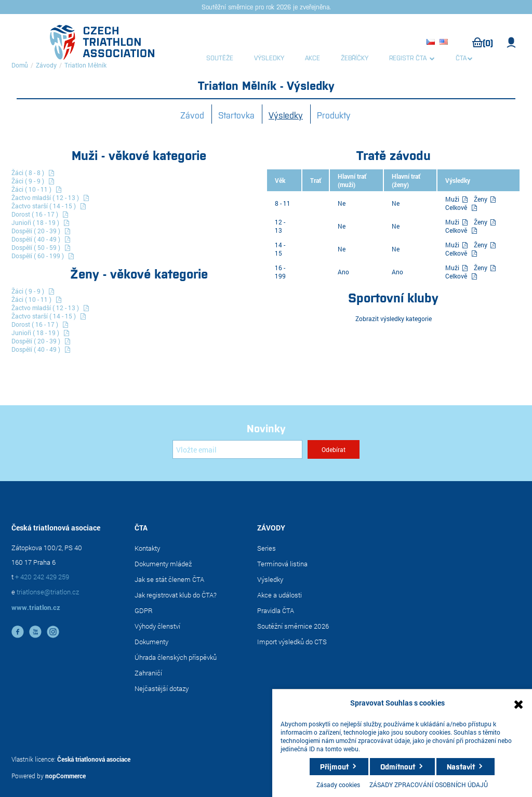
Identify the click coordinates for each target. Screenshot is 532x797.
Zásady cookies (338, 785)
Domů (20, 65)
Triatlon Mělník (85, 65)
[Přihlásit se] (237, 449)
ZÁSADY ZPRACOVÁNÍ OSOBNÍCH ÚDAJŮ (429, 785)
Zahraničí (148, 673)
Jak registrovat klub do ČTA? (176, 595)
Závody (46, 65)
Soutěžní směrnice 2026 (293, 626)
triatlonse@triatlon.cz (48, 592)
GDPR (144, 610)
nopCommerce (65, 776)
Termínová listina (282, 564)
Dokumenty (151, 642)
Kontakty (147, 548)
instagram (53, 632)
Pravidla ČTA (276, 610)
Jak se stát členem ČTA (169, 579)
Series (267, 548)
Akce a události (280, 595)
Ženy (481, 199)
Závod (192, 115)
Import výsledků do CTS (292, 642)
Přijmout (334, 766)
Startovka (236, 115)
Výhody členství (157, 626)
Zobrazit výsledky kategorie (394, 318)
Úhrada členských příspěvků (176, 657)
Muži (453, 199)
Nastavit (461, 766)
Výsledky (286, 115)
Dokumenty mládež (163, 564)
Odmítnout (398, 766)
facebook (18, 632)
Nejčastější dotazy (162, 688)
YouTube (35, 632)
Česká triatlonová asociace (94, 759)
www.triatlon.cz (36, 607)
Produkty (334, 115)
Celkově (456, 207)
